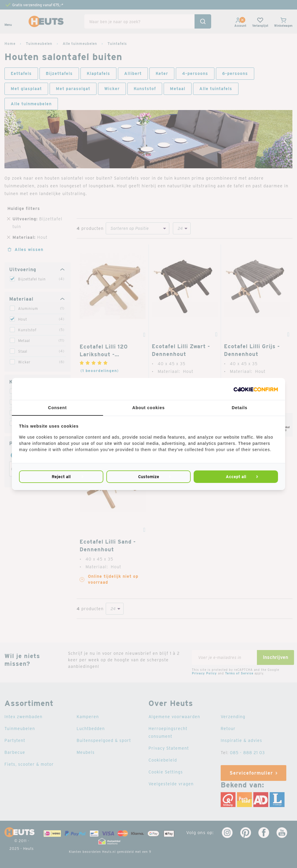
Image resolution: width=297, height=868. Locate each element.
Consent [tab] (57, 408)
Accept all (236, 477)
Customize (149, 477)
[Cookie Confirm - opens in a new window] (256, 389)
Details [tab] (240, 408)
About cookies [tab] (148, 408)
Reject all (61, 477)
